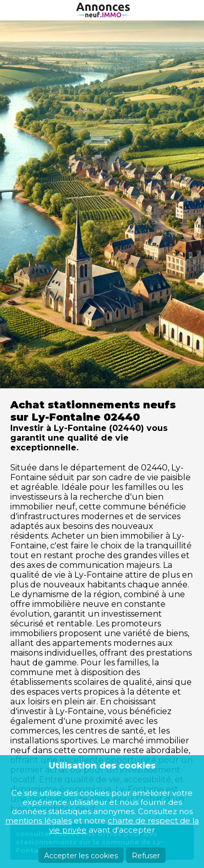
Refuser (146, 856)
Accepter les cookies (81, 856)
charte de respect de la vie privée (124, 825)
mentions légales (38, 821)
